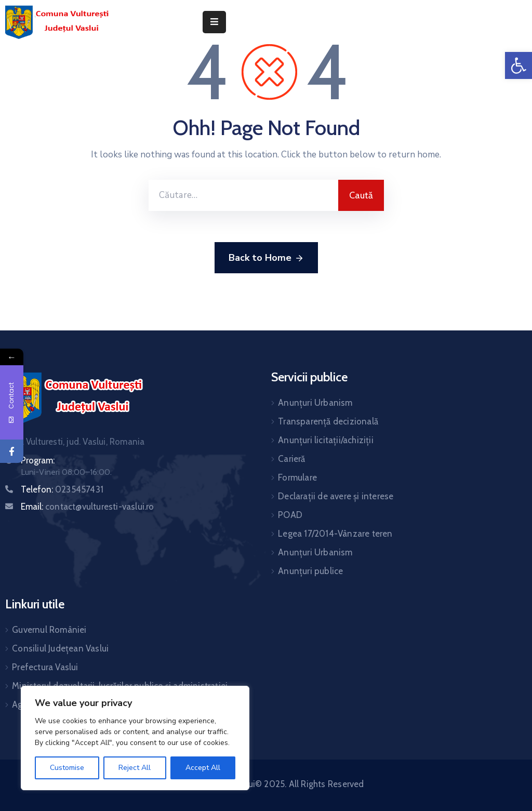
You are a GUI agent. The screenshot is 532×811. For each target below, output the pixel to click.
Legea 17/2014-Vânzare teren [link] (335, 534)
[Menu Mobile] (214, 22)
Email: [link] (88, 507)
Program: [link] (38, 460)
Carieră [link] (291, 459)
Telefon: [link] (62, 489)
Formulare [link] (297, 477)
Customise (67, 768)
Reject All (135, 768)
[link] (518, 65)
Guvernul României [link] (49, 630)
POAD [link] (290, 515)
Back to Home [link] (266, 258)
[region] (135, 738)
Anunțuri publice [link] (310, 571)
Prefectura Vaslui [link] (45, 667)
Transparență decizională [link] (328, 421)
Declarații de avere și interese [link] (336, 496)
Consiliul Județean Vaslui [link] (60, 648)
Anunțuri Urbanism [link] (315, 403)
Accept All (203, 768)
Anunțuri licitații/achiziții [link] (326, 440)
